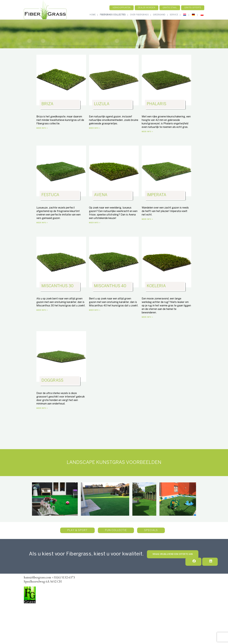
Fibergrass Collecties (113, 15)
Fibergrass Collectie (111, 585)
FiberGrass (31, 607)
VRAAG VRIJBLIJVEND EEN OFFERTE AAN (173, 554)
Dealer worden (147, 8)
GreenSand (159, 15)
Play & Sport (77, 530)
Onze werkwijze (136, 585)
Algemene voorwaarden (144, 589)
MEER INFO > (42, 128)
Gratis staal (170, 8)
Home (93, 15)
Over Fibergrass (139, 15)
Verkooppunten (122, 8)
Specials (151, 530)
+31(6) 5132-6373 (34, 616)
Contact (155, 585)
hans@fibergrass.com (35, 620)
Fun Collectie (116, 530)
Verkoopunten (96, 589)
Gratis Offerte (193, 8)
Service (174, 15)
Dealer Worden (117, 589)
